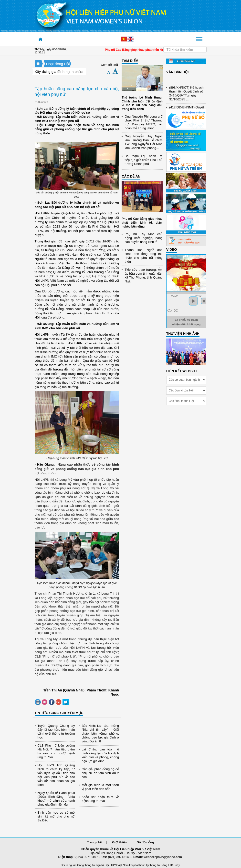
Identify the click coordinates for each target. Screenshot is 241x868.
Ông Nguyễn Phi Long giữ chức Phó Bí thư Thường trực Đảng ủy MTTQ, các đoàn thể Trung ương (143, 122)
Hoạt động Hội (58, 64)
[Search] (185, 50)
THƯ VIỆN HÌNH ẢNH (183, 334)
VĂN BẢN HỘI (178, 72)
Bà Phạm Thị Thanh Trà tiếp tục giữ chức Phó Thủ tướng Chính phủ (143, 160)
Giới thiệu (119, 842)
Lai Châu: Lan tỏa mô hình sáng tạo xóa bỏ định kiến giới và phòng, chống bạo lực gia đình (100, 755)
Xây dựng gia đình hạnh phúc (59, 72)
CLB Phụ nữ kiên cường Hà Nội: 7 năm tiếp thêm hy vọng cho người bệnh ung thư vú (56, 751)
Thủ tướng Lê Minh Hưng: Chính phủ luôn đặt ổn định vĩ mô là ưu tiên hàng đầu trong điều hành (142, 103)
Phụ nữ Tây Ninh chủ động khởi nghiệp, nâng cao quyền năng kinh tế (143, 238)
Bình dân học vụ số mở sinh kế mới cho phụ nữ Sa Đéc (56, 816)
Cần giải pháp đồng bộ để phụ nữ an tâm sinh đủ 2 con (100, 773)
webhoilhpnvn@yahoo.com (163, 857)
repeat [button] (170, 310)
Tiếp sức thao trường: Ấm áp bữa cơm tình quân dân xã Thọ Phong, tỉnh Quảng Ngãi (143, 275)
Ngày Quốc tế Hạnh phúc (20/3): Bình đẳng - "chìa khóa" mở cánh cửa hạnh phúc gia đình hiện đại (56, 799)
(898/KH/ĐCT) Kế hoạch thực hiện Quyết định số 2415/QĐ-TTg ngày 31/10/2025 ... (186, 95)
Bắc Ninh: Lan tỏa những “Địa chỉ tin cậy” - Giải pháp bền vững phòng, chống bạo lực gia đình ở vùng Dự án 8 (100, 733)
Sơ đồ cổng (145, 842)
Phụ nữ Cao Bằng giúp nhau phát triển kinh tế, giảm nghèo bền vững (142, 223)
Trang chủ (94, 842)
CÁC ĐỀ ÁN (131, 176)
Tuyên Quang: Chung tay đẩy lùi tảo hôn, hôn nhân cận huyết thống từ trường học (56, 732)
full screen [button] (176, 310)
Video (172, 249)
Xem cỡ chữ (110, 65)
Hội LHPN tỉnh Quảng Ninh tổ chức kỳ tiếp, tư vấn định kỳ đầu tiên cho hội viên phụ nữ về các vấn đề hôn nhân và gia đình (56, 775)
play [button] (193, 301)
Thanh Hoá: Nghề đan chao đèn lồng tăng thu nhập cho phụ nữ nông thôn (143, 256)
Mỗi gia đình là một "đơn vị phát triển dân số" (100, 787)
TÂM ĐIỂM (130, 61)
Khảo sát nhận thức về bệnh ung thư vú (100, 799)
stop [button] (204, 301)
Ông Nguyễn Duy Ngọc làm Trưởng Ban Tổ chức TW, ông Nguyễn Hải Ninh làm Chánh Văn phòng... (143, 142)
